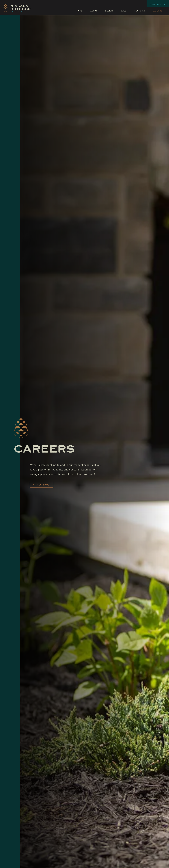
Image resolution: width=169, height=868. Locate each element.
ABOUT (94, 11)
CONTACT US (158, 4)
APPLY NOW (41, 485)
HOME (80, 11)
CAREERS (158, 11)
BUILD (124, 11)
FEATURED (140, 11)
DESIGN (109, 11)
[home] (17, 9)
